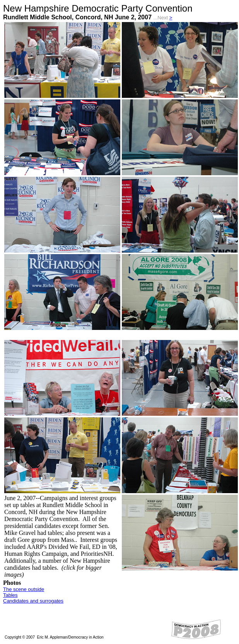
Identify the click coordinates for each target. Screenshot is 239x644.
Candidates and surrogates (33, 601)
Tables (10, 595)
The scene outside (24, 589)
